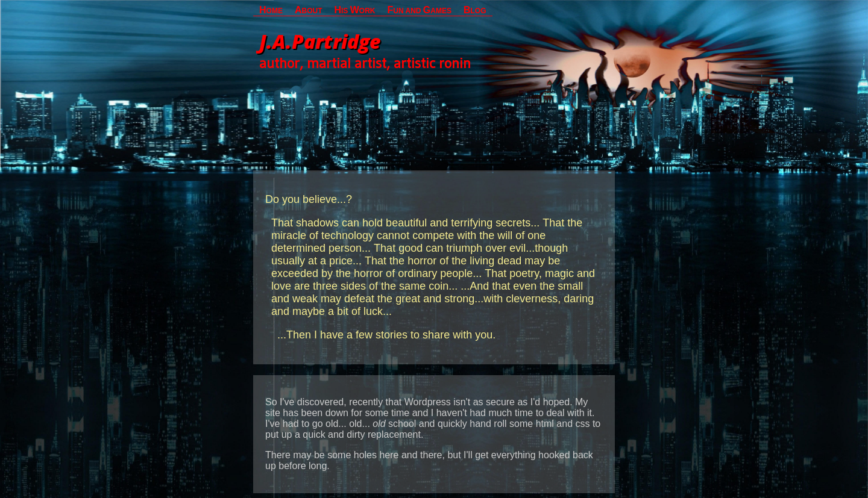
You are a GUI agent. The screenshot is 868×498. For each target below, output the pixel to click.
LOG (475, 10)
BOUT (309, 10)
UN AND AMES (419, 10)
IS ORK (354, 10)
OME (271, 10)
